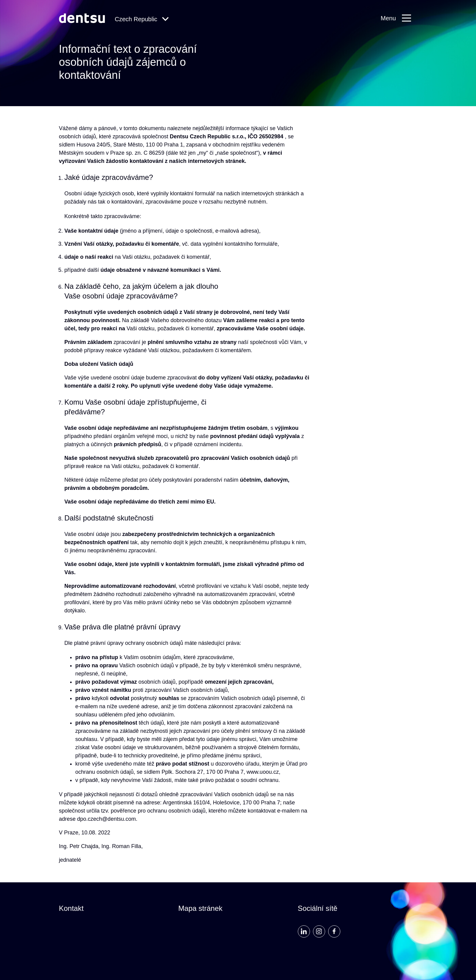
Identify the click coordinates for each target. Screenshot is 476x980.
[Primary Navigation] (399, 18)
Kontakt (71, 908)
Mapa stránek (200, 908)
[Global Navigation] (142, 19)
